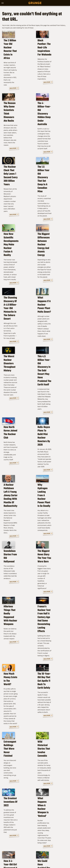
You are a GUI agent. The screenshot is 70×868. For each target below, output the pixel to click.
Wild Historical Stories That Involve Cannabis (50, 642)
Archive (32, 841)
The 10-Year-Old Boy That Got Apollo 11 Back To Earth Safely (52, 587)
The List (31, 856)
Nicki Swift (24, 856)
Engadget (12, 854)
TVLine (25, 854)
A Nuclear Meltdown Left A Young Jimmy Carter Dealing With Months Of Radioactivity (18, 429)
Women (37, 856)
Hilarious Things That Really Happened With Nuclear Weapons (16, 530)
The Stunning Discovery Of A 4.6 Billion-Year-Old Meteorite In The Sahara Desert (17, 269)
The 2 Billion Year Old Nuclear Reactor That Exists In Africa (16, 56)
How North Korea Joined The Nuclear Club (17, 375)
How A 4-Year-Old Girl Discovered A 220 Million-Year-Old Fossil (17, 746)
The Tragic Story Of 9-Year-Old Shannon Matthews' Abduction (16, 803)
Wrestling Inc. (46, 856)
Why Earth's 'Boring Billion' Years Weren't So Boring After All (52, 803)
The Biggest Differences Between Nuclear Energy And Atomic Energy (51, 214)
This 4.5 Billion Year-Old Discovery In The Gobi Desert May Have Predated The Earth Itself (52, 323)
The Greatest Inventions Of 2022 (17, 692)
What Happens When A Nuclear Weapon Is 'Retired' (51, 694)
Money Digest (55, 854)
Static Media (26, 845)
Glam (38, 854)
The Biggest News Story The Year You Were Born (51, 482)
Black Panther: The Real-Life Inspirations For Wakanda (52, 56)
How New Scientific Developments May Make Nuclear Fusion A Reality (18, 214)
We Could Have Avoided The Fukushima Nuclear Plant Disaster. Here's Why (51, 748)
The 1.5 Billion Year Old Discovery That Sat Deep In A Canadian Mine (51, 161)
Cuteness (32, 854)
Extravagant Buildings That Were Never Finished (16, 643)
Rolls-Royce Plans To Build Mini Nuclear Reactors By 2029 (50, 377)
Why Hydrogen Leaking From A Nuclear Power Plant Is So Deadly (51, 427)
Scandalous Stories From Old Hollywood (18, 482)
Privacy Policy (41, 841)
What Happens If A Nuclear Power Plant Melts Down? (49, 267)
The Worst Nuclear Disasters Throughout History (16, 321)
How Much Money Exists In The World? (17, 585)
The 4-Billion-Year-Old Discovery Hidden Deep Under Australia (51, 109)
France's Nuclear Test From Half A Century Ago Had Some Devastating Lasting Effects (51, 532)
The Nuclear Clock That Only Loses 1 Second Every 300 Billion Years (17, 161)
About (26, 841)
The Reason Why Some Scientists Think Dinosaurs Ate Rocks (17, 109)
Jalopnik (19, 854)
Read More (28, 78)
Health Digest (46, 854)
